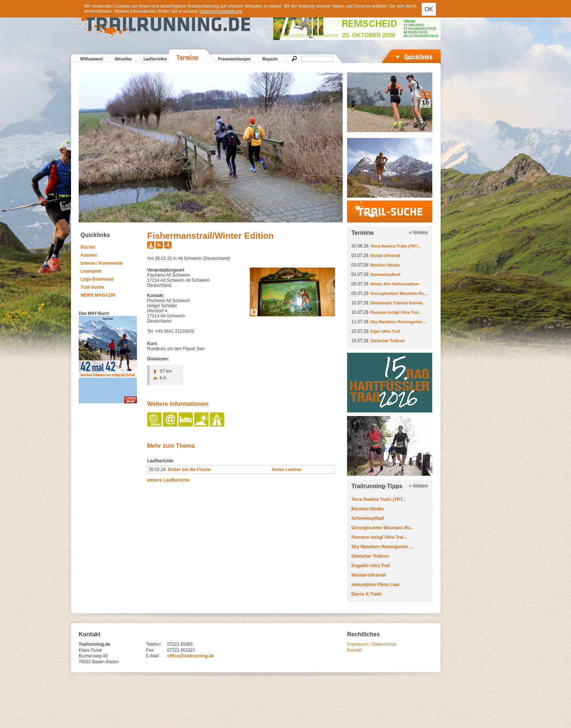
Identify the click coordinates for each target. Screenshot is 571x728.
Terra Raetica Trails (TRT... (395, 246)
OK (429, 9)
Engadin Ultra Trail (371, 566)
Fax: (150, 650)
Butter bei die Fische (189, 470)
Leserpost (91, 271)
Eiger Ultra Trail (385, 331)
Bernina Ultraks (385, 265)
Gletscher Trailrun (387, 341)
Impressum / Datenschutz (372, 644)
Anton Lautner (287, 470)
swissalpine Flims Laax (376, 585)
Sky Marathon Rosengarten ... (399, 322)
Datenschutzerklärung (221, 11)
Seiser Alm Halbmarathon (395, 284)
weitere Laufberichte (168, 480)
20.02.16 (157, 470)
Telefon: (154, 644)
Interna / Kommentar (102, 263)
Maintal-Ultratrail (369, 575)
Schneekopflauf (385, 274)
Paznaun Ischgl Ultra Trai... (396, 312)
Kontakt (355, 650)
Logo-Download (97, 279)
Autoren (89, 255)
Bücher (88, 247)
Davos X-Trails (367, 594)
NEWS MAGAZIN (98, 295)
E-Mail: (153, 656)
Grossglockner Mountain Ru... (399, 293)
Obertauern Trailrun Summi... (398, 303)
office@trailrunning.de (190, 656)
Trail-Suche (92, 287)
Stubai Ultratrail (385, 256)
